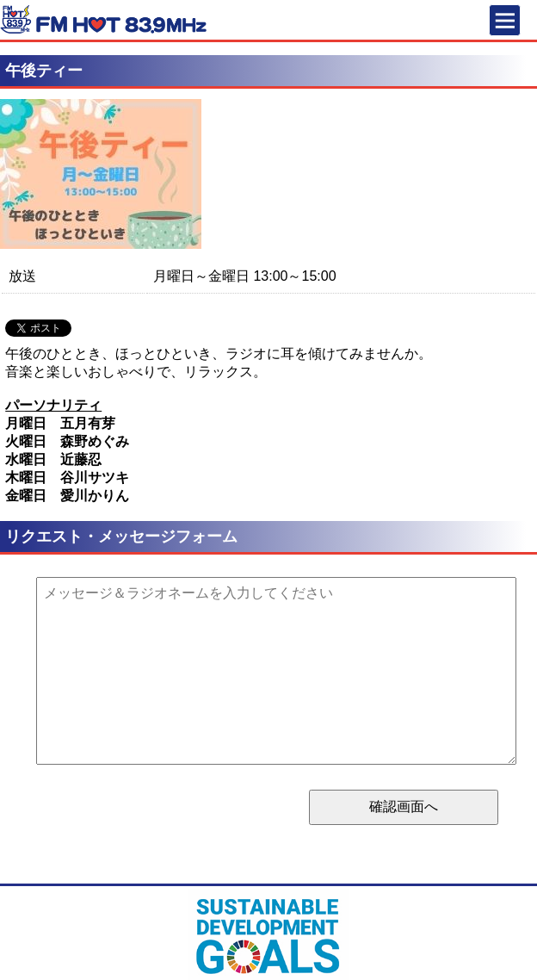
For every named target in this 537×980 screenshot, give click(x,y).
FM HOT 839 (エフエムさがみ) (103, 22)
